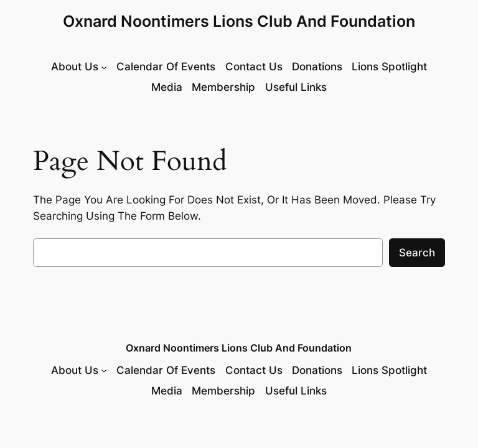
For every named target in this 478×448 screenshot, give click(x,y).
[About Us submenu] (79, 67)
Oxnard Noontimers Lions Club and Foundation (239, 21)
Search (417, 253)
